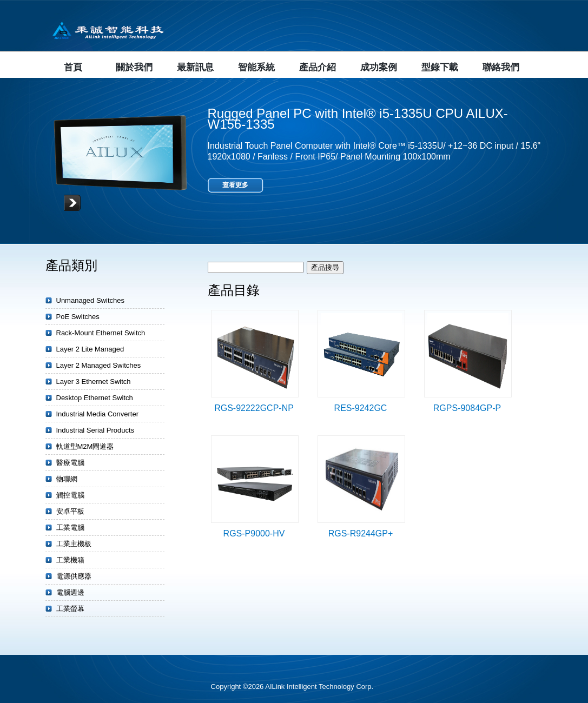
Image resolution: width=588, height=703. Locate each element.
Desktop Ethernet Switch (95, 398)
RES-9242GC (361, 408)
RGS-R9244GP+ (361, 533)
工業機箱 (70, 560)
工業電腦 (70, 528)
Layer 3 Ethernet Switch (94, 382)
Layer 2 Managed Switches (99, 365)
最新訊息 (195, 67)
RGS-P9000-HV (254, 533)
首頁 (73, 67)
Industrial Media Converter (97, 414)
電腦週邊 (70, 592)
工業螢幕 (70, 609)
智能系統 (256, 67)
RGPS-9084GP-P (467, 408)
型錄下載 (440, 67)
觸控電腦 (70, 495)
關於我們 (134, 67)
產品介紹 (318, 67)
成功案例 (379, 67)
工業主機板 (74, 544)
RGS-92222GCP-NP (254, 408)
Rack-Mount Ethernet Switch (101, 333)
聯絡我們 (501, 67)
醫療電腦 (70, 463)
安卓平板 (70, 511)
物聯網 (67, 479)
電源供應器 (74, 576)
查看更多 (235, 185)
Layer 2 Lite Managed (90, 349)
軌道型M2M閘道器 (85, 446)
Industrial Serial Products (95, 430)
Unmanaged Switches (90, 300)
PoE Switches (78, 317)
